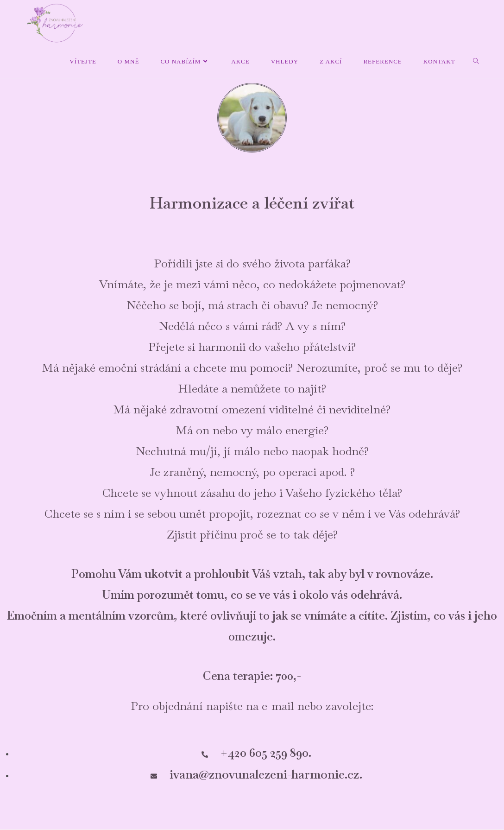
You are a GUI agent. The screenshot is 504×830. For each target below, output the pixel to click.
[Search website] (476, 61)
